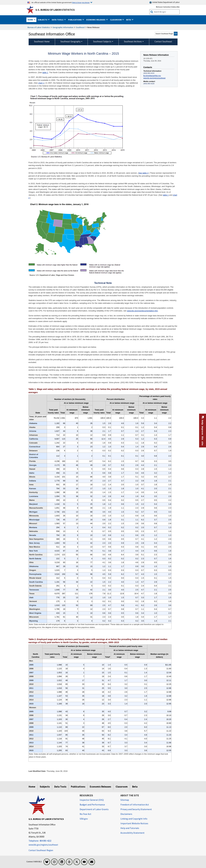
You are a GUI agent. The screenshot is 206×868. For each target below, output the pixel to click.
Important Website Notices (134, 823)
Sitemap (125, 800)
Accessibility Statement (132, 833)
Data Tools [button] (58, 20)
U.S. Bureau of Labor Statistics (55, 10)
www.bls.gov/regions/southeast (154, 78)
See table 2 (143, 173)
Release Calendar (163, 7)
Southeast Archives (133, 41)
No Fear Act (85, 814)
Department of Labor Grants (94, 809)
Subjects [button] (43, 20)
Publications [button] (75, 20)
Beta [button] (129, 20)
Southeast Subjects (102, 41)
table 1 (45, 72)
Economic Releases (100, 787)
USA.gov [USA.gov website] (84, 819)
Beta (135, 787)
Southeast (80, 27)
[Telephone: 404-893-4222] (52, 841)
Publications (78, 787)
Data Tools (60, 787)
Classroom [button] (116, 20)
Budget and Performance (92, 805)
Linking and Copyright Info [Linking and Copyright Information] (134, 819)
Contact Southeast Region (41, 850)
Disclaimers (126, 814)
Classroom (122, 787)
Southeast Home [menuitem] (42, 41)
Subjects (45, 787)
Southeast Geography (71, 41)
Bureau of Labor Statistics (39, 27)
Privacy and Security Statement (136, 809)
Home (32, 787)
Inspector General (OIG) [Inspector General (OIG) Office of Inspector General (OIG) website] (92, 800)
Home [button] (31, 20)
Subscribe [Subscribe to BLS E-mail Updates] (176, 7)
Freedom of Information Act (135, 805)
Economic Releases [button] (96, 20)
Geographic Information (63, 27)
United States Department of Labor (164, 2)
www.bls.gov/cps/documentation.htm (142, 311)
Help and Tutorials (130, 828)
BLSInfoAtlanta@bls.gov (152, 76)
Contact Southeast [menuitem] (163, 41)
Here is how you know (81, 2)
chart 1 (41, 83)
